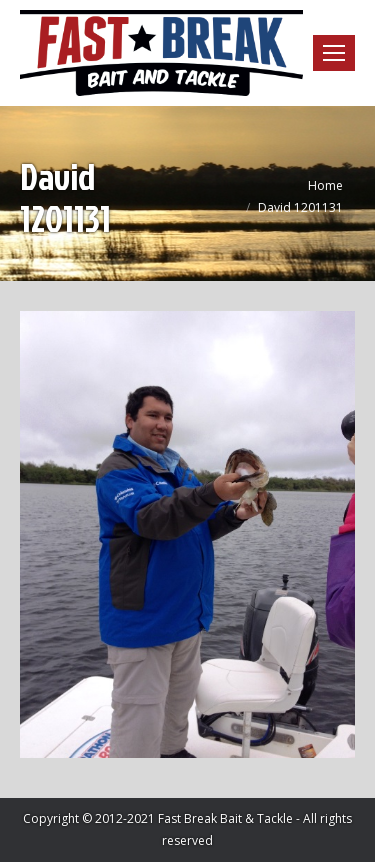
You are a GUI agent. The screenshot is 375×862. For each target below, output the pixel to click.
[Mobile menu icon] (334, 53)
